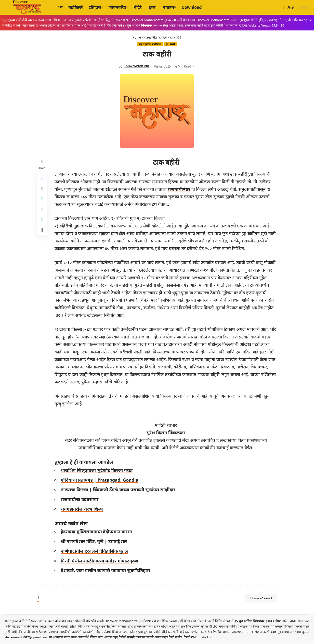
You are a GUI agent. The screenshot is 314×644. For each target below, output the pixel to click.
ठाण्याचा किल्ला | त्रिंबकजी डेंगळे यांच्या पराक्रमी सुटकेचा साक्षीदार (119, 490)
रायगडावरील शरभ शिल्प (83, 510)
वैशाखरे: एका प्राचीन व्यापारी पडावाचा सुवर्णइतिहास (107, 571)
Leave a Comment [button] (255, 600)
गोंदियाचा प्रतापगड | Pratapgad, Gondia (101, 480)
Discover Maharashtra (136, 67)
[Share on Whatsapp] (43, 203)
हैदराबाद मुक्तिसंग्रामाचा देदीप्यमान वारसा (98, 532)
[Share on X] (43, 191)
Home (137, 37)
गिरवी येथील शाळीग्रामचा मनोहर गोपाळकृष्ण (101, 561)
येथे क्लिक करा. (95, 638)
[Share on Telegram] (43, 215)
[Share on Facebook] (43, 180)
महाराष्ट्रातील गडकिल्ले (155, 37)
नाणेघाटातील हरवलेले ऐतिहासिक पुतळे (96, 552)
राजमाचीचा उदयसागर (81, 500)
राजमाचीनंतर (180, 190)
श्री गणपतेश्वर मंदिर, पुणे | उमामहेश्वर (95, 542)
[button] (283, 7)
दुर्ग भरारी (172, 45)
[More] (43, 238)
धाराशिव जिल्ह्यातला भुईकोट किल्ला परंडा (98, 471)
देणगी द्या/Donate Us (197, 638)
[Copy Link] (43, 227)
